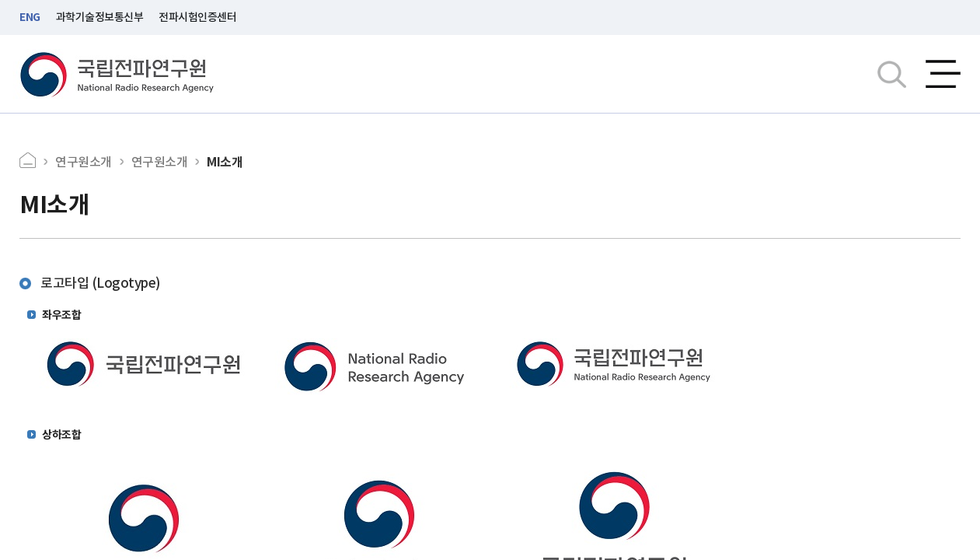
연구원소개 (84, 162)
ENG (30, 17)
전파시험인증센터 (197, 17)
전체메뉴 (943, 74)
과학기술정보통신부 (100, 17)
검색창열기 (892, 74)
